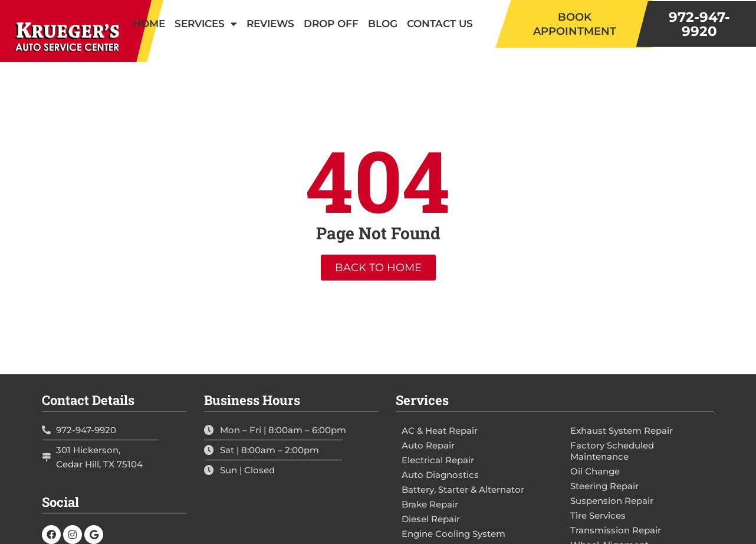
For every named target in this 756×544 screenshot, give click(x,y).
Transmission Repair (616, 530)
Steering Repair (604, 486)
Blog (383, 24)
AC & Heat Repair (440, 431)
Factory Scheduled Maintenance (612, 451)
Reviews (270, 24)
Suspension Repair (612, 501)
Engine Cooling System (453, 534)
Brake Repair (430, 504)
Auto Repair (428, 445)
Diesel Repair (431, 519)
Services (206, 24)
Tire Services (598, 515)
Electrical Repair (438, 460)
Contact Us (440, 24)
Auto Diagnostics (440, 475)
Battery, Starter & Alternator (463, 489)
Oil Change (595, 471)
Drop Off (331, 24)
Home (149, 24)
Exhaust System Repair (622, 431)
